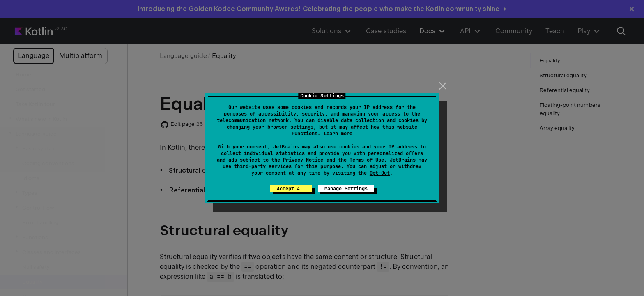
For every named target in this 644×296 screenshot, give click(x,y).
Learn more (338, 134)
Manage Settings (346, 189)
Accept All (291, 189)
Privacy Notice (303, 160)
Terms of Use (367, 160)
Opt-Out (380, 173)
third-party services (263, 166)
